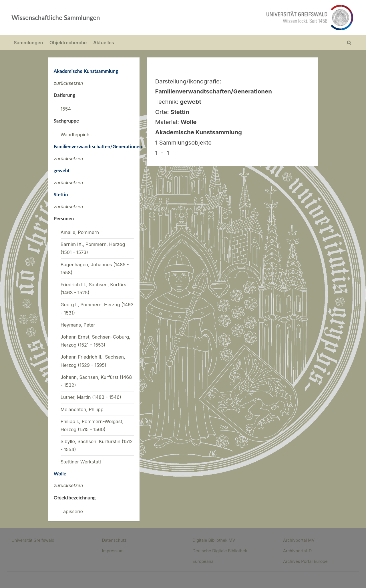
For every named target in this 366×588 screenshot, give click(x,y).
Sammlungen (28, 43)
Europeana (203, 561)
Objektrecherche (68, 43)
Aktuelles (104, 43)
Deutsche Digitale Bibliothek (220, 551)
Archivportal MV (299, 540)
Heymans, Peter (78, 325)
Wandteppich (75, 135)
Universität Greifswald (33, 540)
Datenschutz (114, 540)
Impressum (113, 551)
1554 (66, 109)
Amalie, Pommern (80, 232)
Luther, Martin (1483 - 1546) (91, 397)
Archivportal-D (297, 551)
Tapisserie (72, 511)
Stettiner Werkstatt (81, 462)
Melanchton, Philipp (82, 409)
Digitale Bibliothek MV (214, 540)
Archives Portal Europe (305, 561)
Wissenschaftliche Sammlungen (56, 18)
